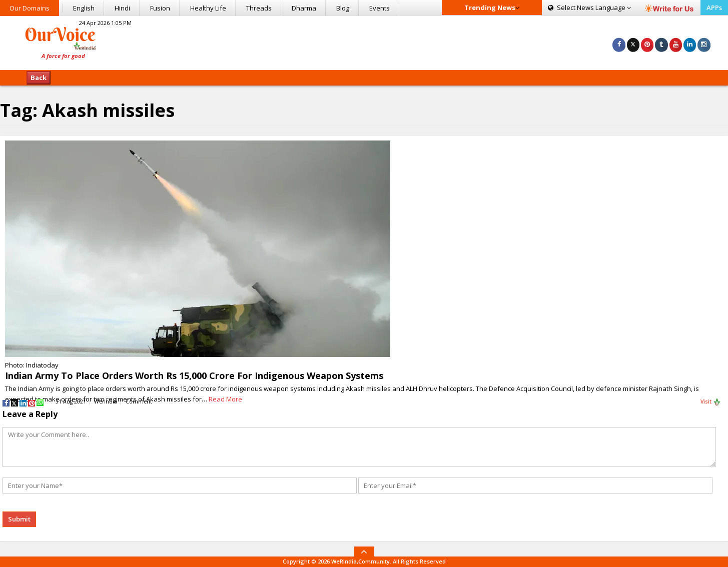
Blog (343, 8)
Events (380, 8)
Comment (139, 401)
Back (39, 77)
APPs (714, 7)
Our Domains (30, 8)
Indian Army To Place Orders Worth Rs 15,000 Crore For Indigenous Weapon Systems (195, 375)
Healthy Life (208, 8)
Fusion (160, 8)
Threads (259, 8)
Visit (711, 402)
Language (589, 7)
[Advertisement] (364, 41)
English (84, 8)
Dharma (304, 8)
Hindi (122, 8)
